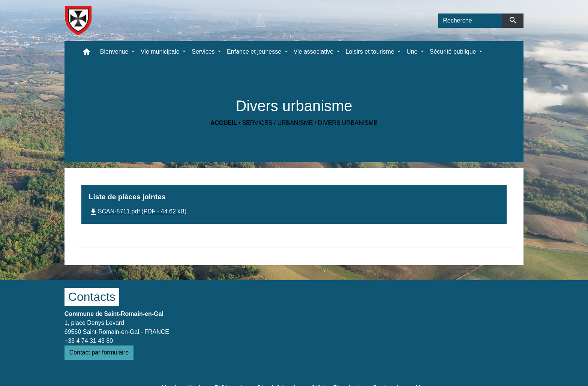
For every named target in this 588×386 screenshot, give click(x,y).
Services (257, 123)
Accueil (224, 123)
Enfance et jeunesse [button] (255, 52)
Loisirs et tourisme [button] (371, 52)
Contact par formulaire (99, 352)
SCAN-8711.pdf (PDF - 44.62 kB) (138, 211)
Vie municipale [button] (161, 52)
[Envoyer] (513, 21)
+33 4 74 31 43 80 (89, 341)
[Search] (470, 21)
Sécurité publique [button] (454, 52)
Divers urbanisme (348, 123)
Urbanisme (295, 123)
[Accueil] (78, 21)
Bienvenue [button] (115, 52)
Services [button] (204, 52)
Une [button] (413, 52)
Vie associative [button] (314, 52)
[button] (87, 53)
